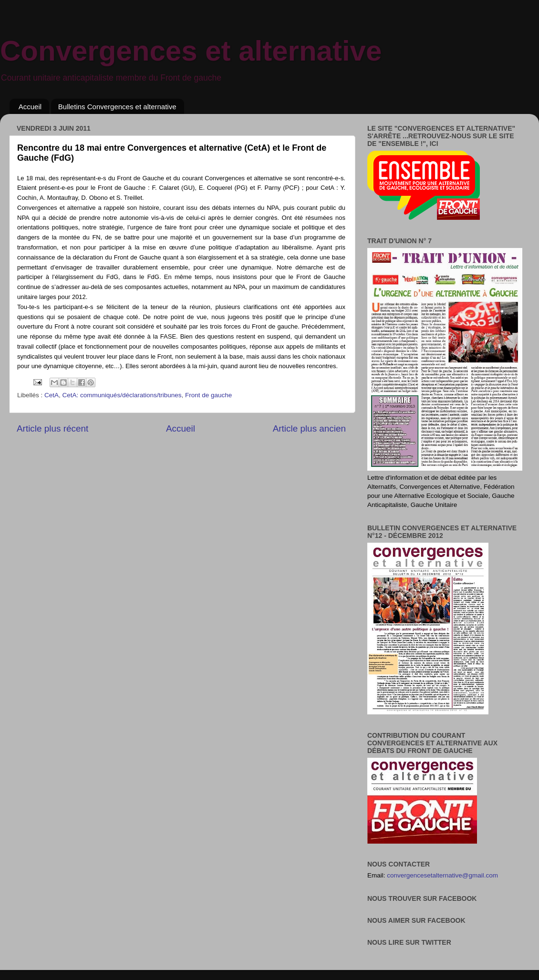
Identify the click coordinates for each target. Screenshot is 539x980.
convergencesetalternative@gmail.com (442, 875)
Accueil (30, 107)
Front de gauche (208, 395)
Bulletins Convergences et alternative (117, 107)
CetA (52, 395)
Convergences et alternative (191, 51)
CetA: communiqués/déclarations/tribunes (122, 395)
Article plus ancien (309, 428)
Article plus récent (52, 428)
